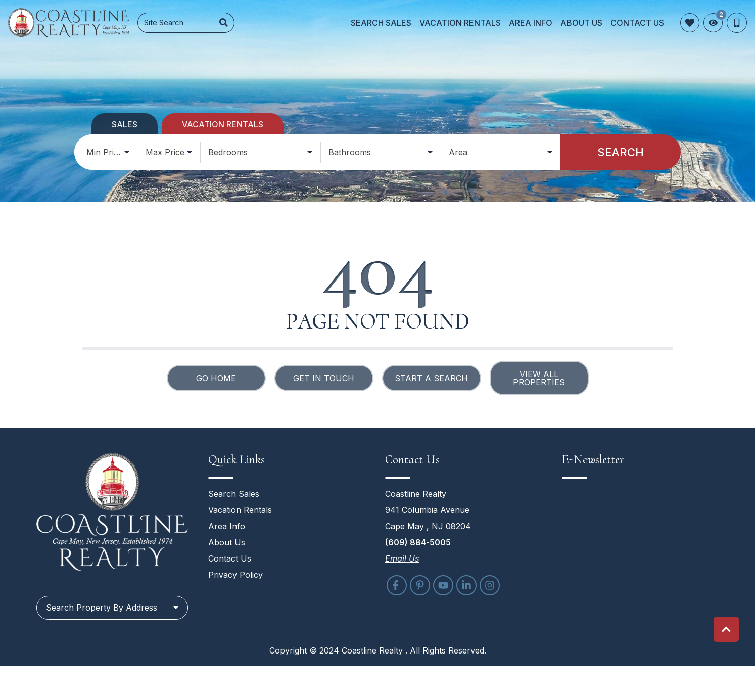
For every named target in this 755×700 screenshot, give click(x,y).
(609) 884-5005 (418, 542)
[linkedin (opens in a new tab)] (466, 585)
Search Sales (381, 23)
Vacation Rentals (460, 23)
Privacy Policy (235, 575)
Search (621, 152)
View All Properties (539, 378)
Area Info (531, 23)
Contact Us (637, 23)
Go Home (216, 378)
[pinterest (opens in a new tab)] (420, 585)
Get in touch (324, 378)
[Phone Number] (737, 23)
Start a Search (431, 378)
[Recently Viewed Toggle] (713, 23)
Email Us (402, 558)
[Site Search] (175, 23)
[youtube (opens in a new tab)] (443, 585)
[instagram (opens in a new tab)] (490, 585)
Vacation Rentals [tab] (223, 124)
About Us (581, 23)
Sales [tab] (125, 124)
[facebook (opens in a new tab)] (397, 585)
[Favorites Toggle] (690, 23)
